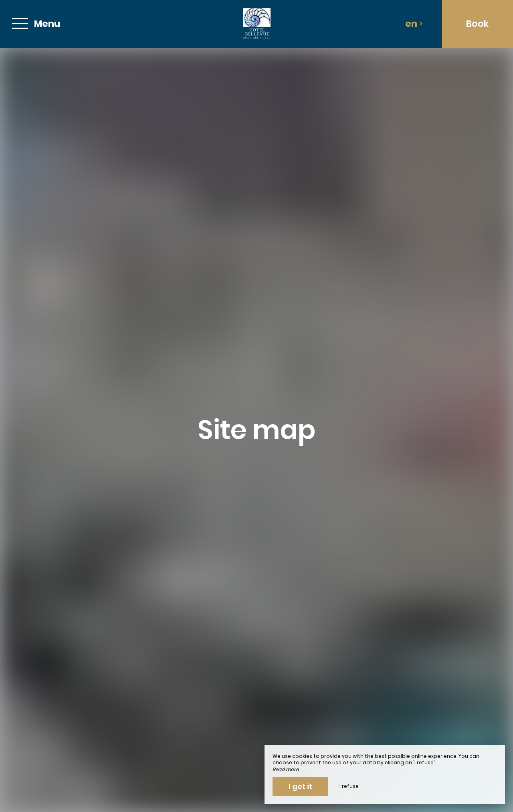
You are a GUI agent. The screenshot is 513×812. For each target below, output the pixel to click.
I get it (300, 787)
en (414, 24)
